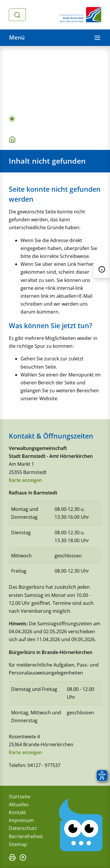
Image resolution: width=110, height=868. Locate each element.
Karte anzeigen (25, 480)
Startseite (20, 797)
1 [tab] (12, 119)
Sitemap (18, 844)
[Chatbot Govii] (81, 825)
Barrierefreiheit (26, 836)
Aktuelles (19, 804)
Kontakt (17, 812)
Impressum (21, 820)
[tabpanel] (55, 87)
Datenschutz (23, 828)
